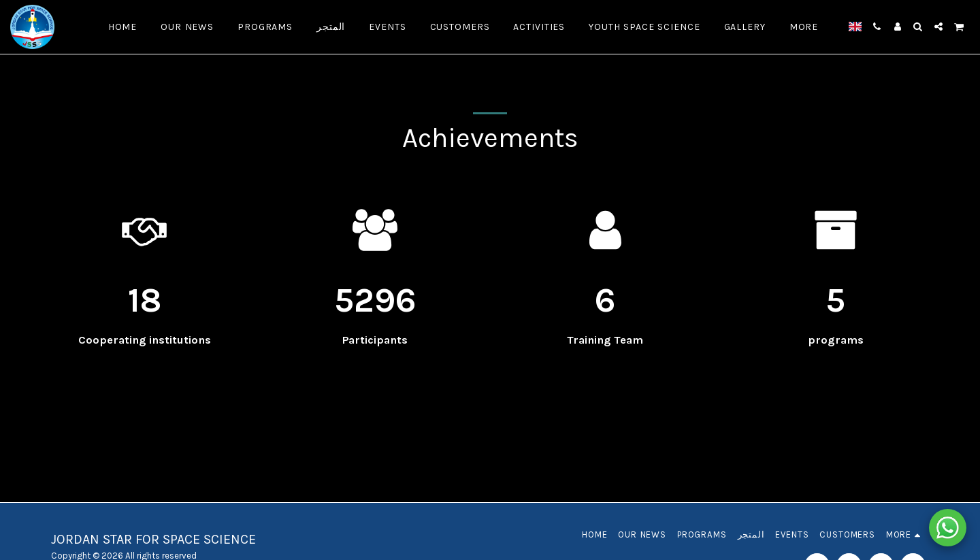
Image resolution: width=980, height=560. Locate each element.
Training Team (605, 340)
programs (836, 340)
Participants (375, 340)
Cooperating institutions (145, 340)
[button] (877, 27)
